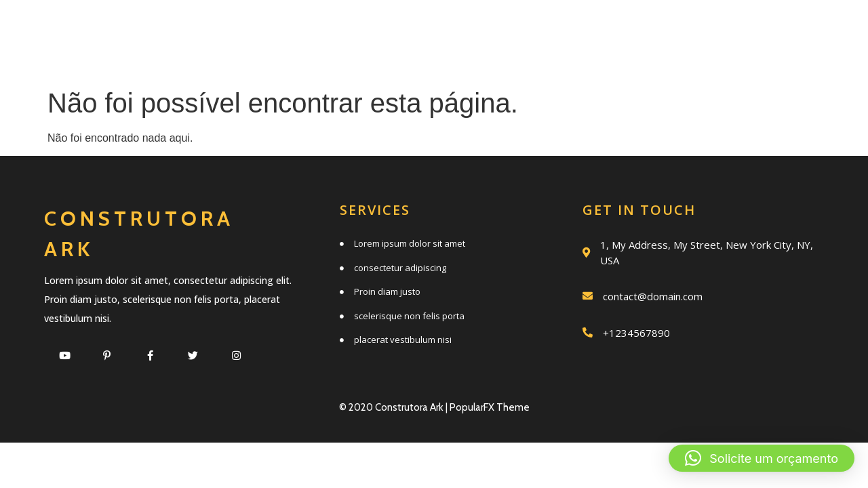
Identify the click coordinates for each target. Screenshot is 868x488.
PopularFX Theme (490, 407)
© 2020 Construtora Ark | (394, 407)
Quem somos (492, 29)
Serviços (364, 29)
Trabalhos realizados (683, 29)
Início (266, 29)
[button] (762, 458)
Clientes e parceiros (514, 59)
